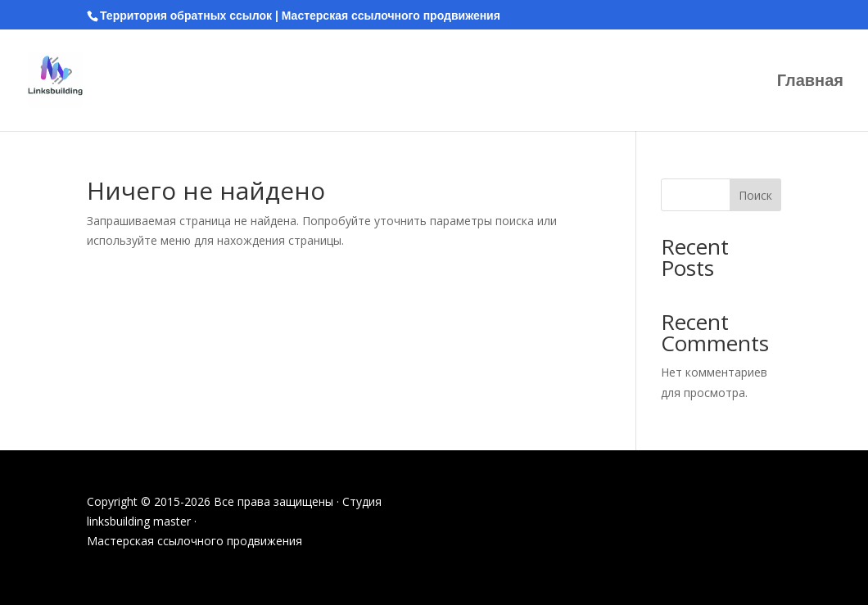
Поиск (755, 195)
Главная (810, 82)
